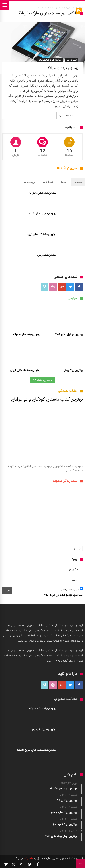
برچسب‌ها (30, 182)
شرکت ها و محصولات (50, 60)
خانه (81, 8)
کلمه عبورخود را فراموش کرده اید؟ (64, 595)
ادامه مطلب (67, 116)
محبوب (78, 182)
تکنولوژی (72, 60)
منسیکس (28, 858)
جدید (64, 182)
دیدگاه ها (48, 182)
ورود (7, 590)
